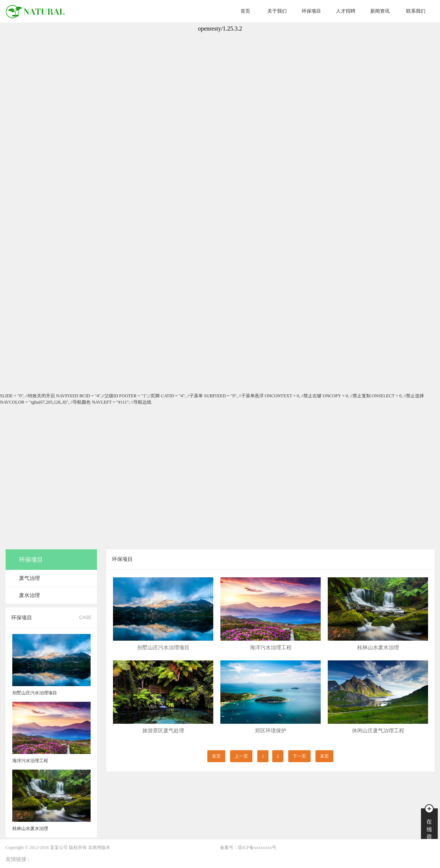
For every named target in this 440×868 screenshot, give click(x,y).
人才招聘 (346, 11)
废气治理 (29, 578)
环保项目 (311, 11)
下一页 (299, 756)
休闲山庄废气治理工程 (378, 731)
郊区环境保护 (271, 731)
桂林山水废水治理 (378, 648)
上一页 (241, 756)
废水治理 (29, 595)
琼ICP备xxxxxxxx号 (257, 848)
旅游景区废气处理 (163, 731)
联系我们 (416, 11)
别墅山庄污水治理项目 (163, 648)
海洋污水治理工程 (271, 648)
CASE (85, 618)
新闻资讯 (380, 11)
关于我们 (277, 11)
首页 (245, 11)
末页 (324, 756)
